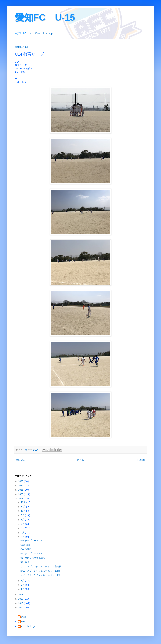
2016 (21, 603)
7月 (23, 524)
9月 (23, 515)
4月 (23, 537)
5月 (23, 532)
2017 (21, 599)
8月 (23, 520)
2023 (21, 481)
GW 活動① (26, 549)
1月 (23, 589)
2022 (21, 486)
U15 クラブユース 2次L (32, 541)
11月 (24, 507)
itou (23, 622)
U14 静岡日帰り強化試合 (33, 558)
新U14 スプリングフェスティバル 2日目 (40, 571)
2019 (21, 498)
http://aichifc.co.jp (41, 33)
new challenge (28, 626)
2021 (21, 490)
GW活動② (25, 545)
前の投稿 (141, 460)
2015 (21, 607)
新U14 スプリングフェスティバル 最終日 (41, 567)
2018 (21, 595)
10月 (24, 511)
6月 (23, 528)
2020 (21, 494)
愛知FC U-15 (45, 18)
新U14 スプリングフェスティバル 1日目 (40, 575)
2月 (23, 585)
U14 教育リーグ (28, 562)
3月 (23, 581)
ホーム (80, 460)
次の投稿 (20, 460)
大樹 (24, 617)
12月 (24, 502)
